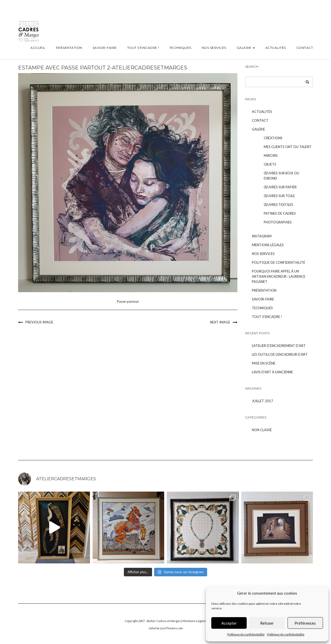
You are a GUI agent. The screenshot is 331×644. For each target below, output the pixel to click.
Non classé (262, 430)
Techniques (180, 48)
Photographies (278, 222)
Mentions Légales (195, 621)
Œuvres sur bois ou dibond (281, 176)
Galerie (246, 48)
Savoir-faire (105, 48)
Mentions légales (268, 245)
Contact (305, 48)
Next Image (220, 322)
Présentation (69, 48)
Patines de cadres (280, 213)
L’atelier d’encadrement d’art (279, 346)
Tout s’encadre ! (143, 48)
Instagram (262, 236)
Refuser (267, 623)
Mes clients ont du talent (288, 147)
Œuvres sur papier (280, 187)
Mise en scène (264, 363)
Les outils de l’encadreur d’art (280, 354)
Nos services (214, 48)
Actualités (276, 48)
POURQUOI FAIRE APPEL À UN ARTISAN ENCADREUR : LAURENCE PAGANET (279, 276)
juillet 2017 (262, 401)
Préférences (305, 623)
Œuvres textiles (279, 205)
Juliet (152, 628)
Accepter (229, 623)
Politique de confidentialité (246, 634)
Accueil (38, 48)
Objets (270, 164)
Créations (273, 138)
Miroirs (271, 156)
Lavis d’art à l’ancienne (272, 372)
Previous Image (39, 322)
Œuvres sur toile (279, 196)
